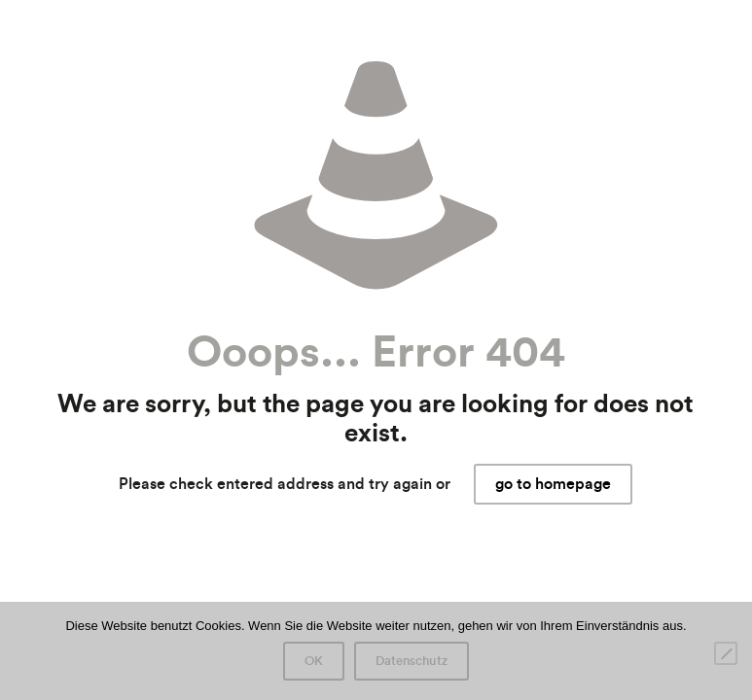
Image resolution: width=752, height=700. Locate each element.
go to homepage (553, 484)
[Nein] (726, 653)
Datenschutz (412, 661)
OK (314, 661)
